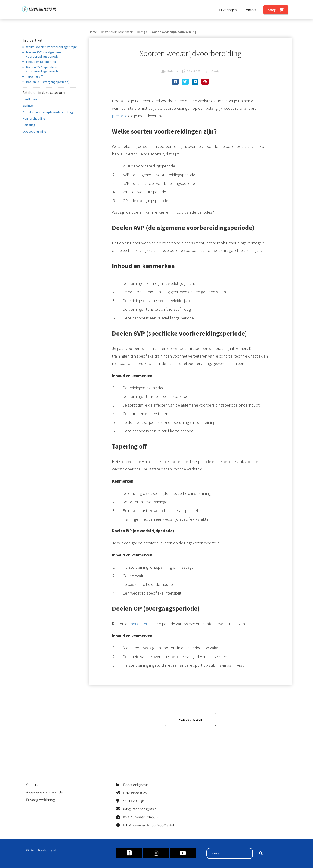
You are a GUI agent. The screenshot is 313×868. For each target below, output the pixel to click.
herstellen (139, 624)
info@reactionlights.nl (140, 809)
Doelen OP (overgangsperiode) (48, 82)
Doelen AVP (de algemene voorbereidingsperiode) (44, 54)
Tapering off (34, 76)
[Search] (261, 853)
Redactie (173, 71)
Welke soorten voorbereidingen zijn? (52, 47)
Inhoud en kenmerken (41, 62)
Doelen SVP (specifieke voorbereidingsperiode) (43, 69)
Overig (215, 71)
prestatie (120, 116)
